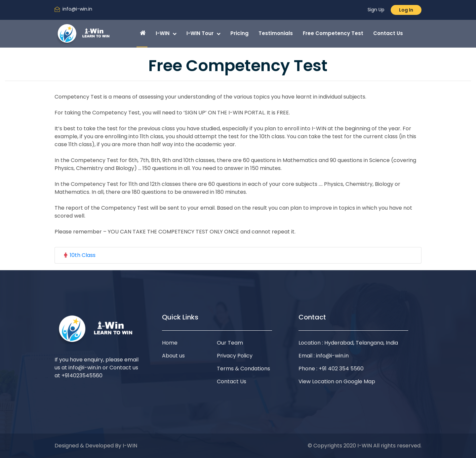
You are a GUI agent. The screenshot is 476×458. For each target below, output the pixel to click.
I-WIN (166, 33)
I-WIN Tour (203, 33)
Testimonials (276, 33)
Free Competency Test (333, 33)
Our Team (230, 343)
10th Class (83, 255)
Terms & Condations (243, 369)
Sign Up (376, 10)
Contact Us (388, 33)
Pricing (239, 33)
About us (173, 356)
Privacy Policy (235, 356)
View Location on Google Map (337, 381)
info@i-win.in (77, 9)
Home (170, 343)
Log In (406, 10)
